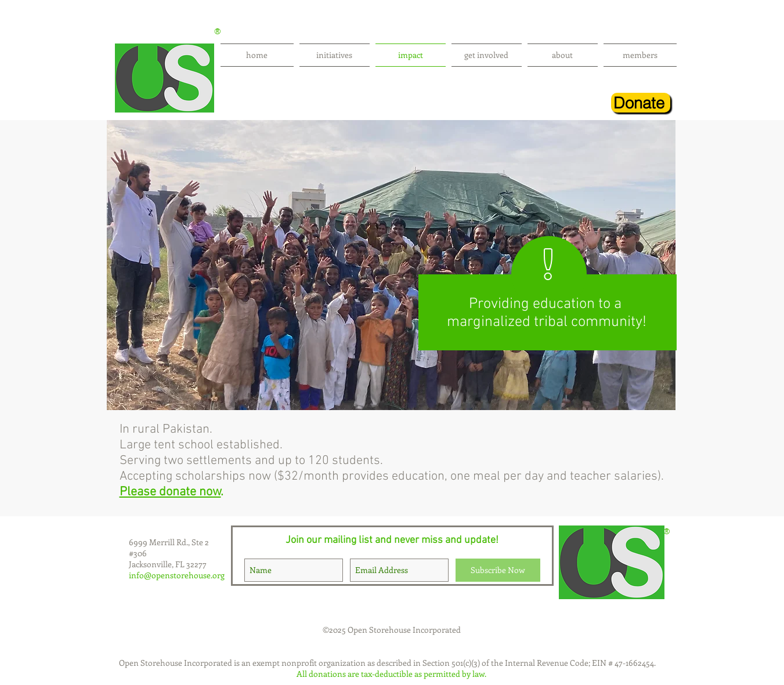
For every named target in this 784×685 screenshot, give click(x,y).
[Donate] (641, 103)
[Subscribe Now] (498, 570)
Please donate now (170, 492)
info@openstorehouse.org (177, 575)
